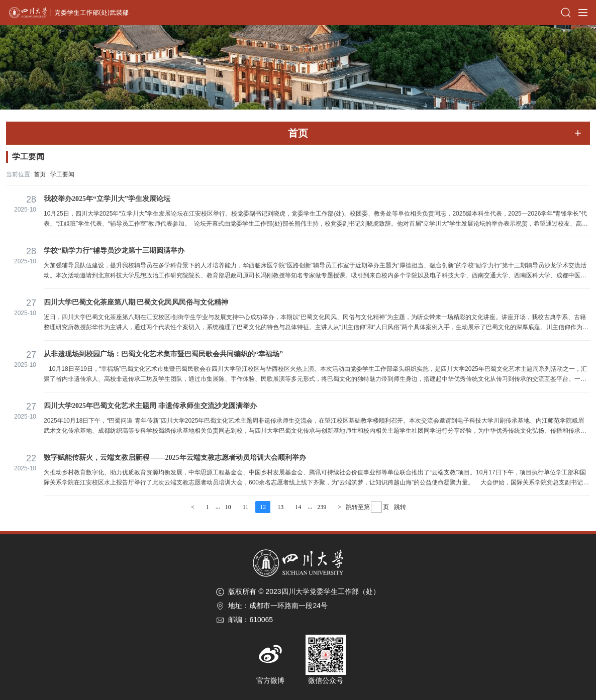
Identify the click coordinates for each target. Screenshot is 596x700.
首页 (40, 174)
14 (298, 507)
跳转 (400, 507)
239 (322, 507)
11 (246, 507)
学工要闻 (62, 174)
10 (228, 507)
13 (280, 507)
